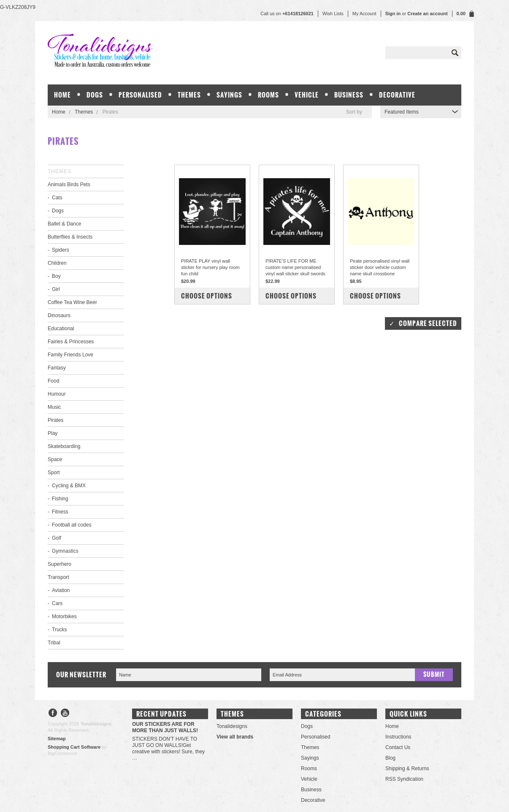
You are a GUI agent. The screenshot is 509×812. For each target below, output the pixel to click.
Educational (61, 329)
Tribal (54, 643)
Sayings (229, 95)
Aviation (61, 590)
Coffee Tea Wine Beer (72, 302)
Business (349, 95)
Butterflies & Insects (70, 237)
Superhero (60, 564)
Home (59, 112)
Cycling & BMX (69, 486)
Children (57, 263)
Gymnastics (65, 551)
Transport (58, 577)
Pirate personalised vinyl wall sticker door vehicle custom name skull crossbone (380, 267)
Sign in (393, 14)
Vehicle (307, 95)
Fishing (60, 499)
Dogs (95, 95)
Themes (189, 95)
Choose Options (207, 296)
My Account (364, 14)
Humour (57, 394)
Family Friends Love (70, 355)
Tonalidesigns (232, 726)
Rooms (268, 95)
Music (54, 407)
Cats (57, 198)
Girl (56, 289)
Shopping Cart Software (74, 747)
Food (53, 381)
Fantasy (57, 368)
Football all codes (72, 525)
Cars (57, 603)
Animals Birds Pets (69, 185)
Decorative (397, 95)
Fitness (60, 512)
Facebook (53, 714)
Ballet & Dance (64, 224)
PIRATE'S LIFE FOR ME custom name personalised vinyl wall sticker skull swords (295, 267)
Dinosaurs (59, 315)
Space (55, 459)
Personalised (140, 95)
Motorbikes (64, 616)
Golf (57, 538)
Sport (54, 473)
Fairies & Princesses (71, 342)
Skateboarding (64, 446)
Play (53, 433)
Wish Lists (333, 14)
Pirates (56, 420)
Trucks (60, 630)
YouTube (65, 714)
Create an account (427, 14)
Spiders (61, 250)
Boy (56, 276)
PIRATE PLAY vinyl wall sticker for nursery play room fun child (210, 267)
